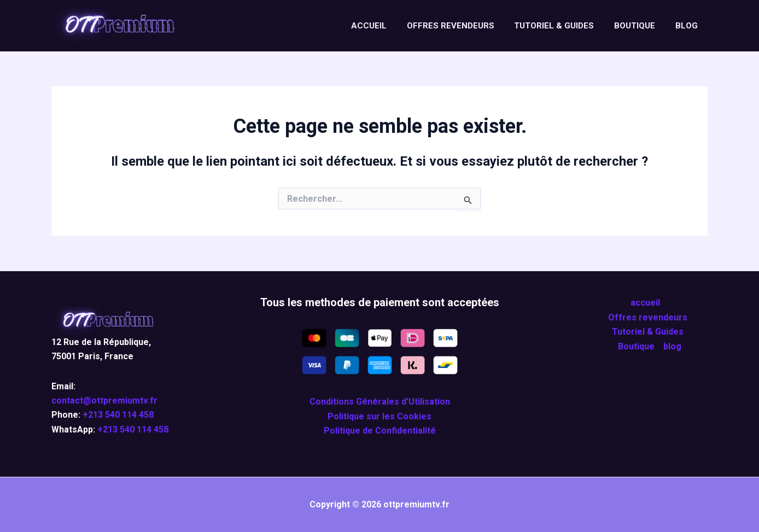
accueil (385, 26)
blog (688, 26)
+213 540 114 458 (118, 415)
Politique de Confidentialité (380, 431)
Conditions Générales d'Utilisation (380, 402)
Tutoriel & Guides (563, 26)
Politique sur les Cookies (379, 416)
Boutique (640, 26)
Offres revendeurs (463, 26)
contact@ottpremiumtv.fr (104, 401)
